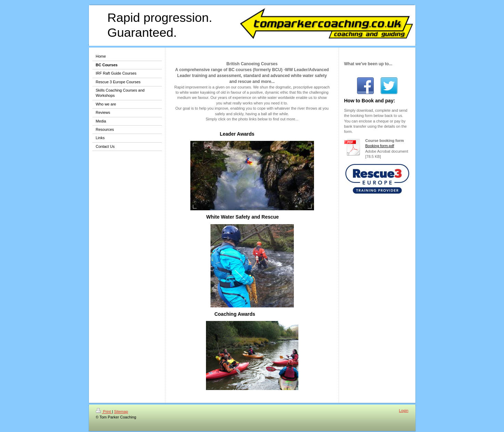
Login (404, 410)
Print (104, 412)
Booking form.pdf (380, 146)
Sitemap (121, 412)
